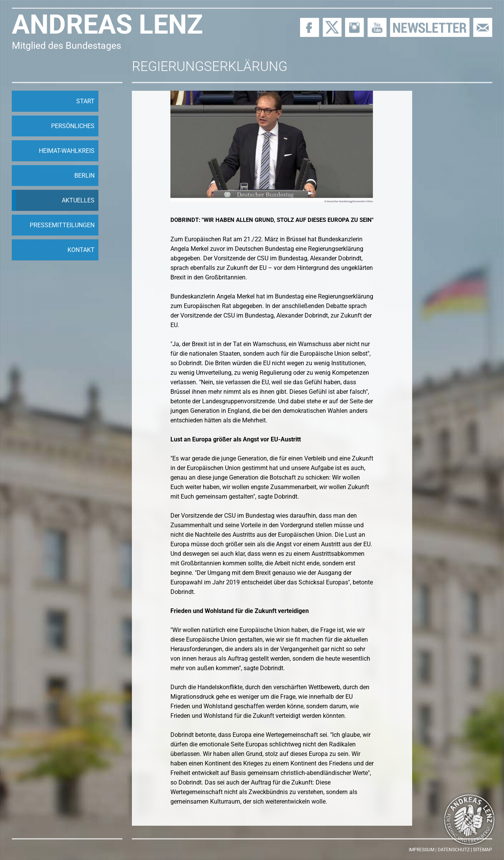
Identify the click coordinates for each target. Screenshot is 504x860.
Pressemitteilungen (62, 225)
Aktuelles (78, 200)
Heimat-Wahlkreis (67, 151)
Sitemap (483, 850)
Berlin (84, 176)
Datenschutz (454, 850)
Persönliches (73, 126)
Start (85, 101)
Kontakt (81, 250)
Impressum (421, 850)
